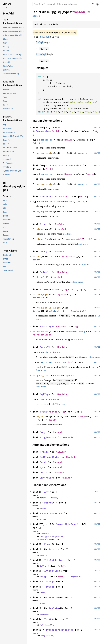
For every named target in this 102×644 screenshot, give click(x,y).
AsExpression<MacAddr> (13, 28)
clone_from (43, 239)
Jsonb (6, 216)
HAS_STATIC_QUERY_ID (53, 362)
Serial (6, 267)
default (41, 277)
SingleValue (8, 66)
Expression (46, 140)
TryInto (54, 608)
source (36, 16)
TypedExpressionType (12, 171)
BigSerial (7, 255)
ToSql (43, 412)
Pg (66, 289)
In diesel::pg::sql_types (14, 186)
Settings (98, 4)
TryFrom (54, 597)
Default (6, 51)
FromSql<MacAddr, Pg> (13, 55)
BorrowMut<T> (9, 132)
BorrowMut (51, 513)
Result (37, 260)
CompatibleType (66, 524)
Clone (6, 39)
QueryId (7, 62)
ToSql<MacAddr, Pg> (11, 74)
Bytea (6, 259)
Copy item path (89, 12)
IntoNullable (8, 152)
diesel (7, 4)
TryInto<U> (8, 167)
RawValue (52, 311)
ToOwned (7, 159)
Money (6, 224)
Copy (5, 43)
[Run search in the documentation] (61, 4)
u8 (95, 131)
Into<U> (6, 144)
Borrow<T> (8, 128)
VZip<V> (6, 175)
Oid (5, 227)
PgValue (62, 294)
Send (5, 97)
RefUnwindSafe (10, 93)
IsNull (43, 399)
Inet (5, 212)
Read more (68, 234)
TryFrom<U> (8, 163)
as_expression (45, 153)
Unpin (6, 105)
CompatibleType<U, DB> (13, 136)
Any (5, 125)
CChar (6, 204)
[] (43, 16)
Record (6, 235)
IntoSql (6, 155)
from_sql (42, 294)
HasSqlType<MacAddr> (13, 58)
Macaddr (7, 263)
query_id (42, 375)
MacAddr (9, 13)
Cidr (5, 208)
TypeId (68, 375)
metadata (42, 331)
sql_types (64, 12)
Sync (5, 101)
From (47, 544)
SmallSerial (8, 270)
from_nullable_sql (48, 308)
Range (6, 231)
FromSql (45, 289)
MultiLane (45, 625)
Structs (7, 196)
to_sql (41, 417)
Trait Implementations (12, 21)
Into (52, 549)
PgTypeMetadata (42, 335)
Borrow (49, 503)
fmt (39, 256)
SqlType (6, 70)
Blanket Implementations (12, 119)
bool (71, 362)
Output (82, 417)
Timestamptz (9, 239)
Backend (45, 534)
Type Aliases (10, 251)
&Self (80, 239)
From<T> (7, 140)
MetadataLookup (76, 331)
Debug (6, 47)
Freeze (6, 90)
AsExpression (41, 131)
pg (54, 12)
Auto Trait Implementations (12, 83)
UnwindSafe (8, 109)
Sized (54, 498)
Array (5, 200)
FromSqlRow (45, 539)
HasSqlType (47, 327)
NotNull (56, 399)
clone (40, 229)
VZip (52, 619)
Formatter (68, 256)
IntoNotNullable (10, 148)
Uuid (5, 243)
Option (37, 311)
